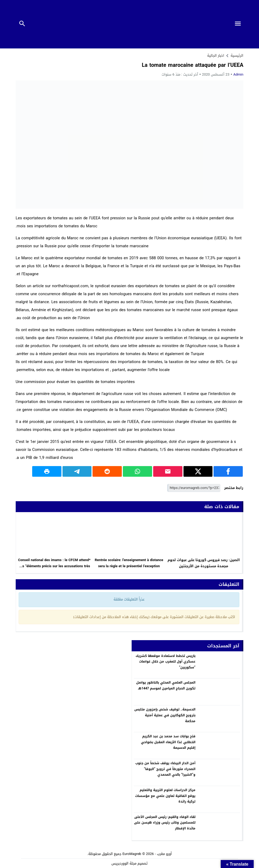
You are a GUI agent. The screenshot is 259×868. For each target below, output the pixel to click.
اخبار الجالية (216, 55)
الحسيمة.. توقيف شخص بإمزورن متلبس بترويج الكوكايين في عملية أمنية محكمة (165, 715)
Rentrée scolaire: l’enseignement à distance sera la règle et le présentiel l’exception (129, 563)
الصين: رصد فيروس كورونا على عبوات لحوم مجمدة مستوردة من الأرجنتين (204, 563)
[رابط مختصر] (194, 488)
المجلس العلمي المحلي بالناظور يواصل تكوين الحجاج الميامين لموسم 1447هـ (166, 685)
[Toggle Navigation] (239, 24)
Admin (239, 74)
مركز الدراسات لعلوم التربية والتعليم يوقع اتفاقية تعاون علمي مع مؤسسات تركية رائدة (165, 796)
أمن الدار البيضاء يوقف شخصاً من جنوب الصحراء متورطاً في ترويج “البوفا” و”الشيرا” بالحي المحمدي (165, 769)
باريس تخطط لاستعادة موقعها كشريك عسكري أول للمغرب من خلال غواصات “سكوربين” (166, 662)
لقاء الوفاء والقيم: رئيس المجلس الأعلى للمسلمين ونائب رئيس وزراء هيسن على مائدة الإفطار (165, 823)
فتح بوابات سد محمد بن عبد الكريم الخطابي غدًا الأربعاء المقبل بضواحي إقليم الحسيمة (168, 742)
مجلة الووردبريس (124, 863)
